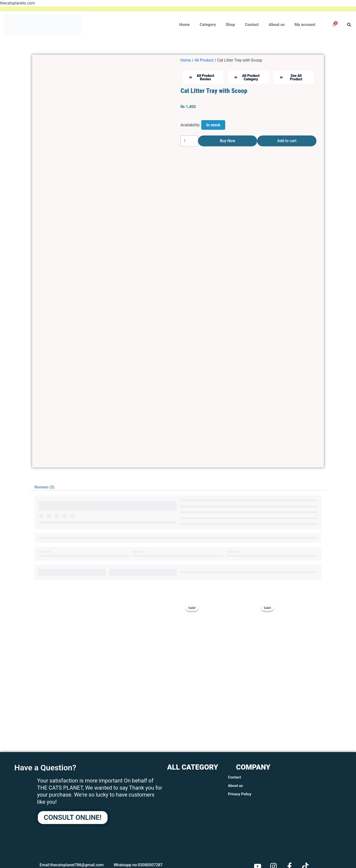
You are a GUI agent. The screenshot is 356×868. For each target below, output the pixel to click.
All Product (204, 60)
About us (277, 25)
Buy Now (228, 142)
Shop (230, 25)
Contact (252, 25)
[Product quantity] (189, 142)
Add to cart (287, 142)
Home (185, 25)
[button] (349, 25)
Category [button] (208, 25)
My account (305, 25)
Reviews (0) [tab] (45, 487)
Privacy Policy (240, 794)
